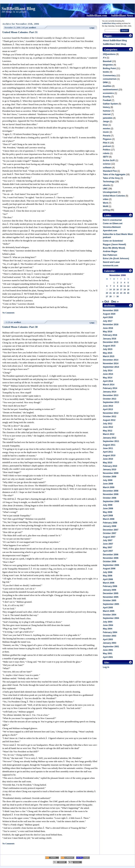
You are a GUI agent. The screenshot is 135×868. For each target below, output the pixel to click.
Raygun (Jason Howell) (114, 244)
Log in (106, 667)
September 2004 (111, 618)
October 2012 (110, 417)
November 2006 (111, 558)
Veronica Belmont (112, 227)
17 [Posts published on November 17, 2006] (121, 290)
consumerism (110, 79)
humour (107, 111)
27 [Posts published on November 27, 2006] (107, 296)
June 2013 (108, 406)
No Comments (8, 313)
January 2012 (110, 438)
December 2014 (111, 360)
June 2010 (108, 459)
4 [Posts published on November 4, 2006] (125, 283)
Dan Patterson (110, 255)
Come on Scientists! (113, 241)
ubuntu (106, 185)
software (107, 168)
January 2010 (110, 470)
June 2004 (108, 625)
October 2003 (110, 636)
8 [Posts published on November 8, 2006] (114, 286)
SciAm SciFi (109, 160)
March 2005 (109, 611)
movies (107, 129)
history (106, 107)
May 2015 (108, 353)
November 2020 (111, 310)
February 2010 (110, 466)
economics (108, 93)
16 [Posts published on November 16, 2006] (118, 290)
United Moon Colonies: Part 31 (20, 32)
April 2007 (108, 551)
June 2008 (108, 508)
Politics (107, 150)
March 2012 (109, 434)
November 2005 (111, 597)
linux (105, 125)
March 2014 (109, 385)
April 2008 (108, 516)
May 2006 (108, 576)
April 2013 (108, 409)
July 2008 (108, 505)
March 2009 (109, 487)
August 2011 (109, 445)
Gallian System (110, 104)
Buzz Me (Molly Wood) (114, 248)
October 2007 (110, 533)
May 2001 (108, 654)
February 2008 (110, 523)
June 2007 (108, 544)
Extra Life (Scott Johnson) (116, 258)
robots (106, 153)
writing (106, 210)
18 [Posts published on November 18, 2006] (125, 290)
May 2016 (108, 332)
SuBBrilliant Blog (18, 9)
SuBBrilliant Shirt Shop (114, 44)
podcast (107, 146)
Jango (106, 121)
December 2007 (111, 530)
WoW (105, 206)
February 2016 (110, 335)
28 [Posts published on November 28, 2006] (110, 296)
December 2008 (111, 491)
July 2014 (108, 371)
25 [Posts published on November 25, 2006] (125, 293)
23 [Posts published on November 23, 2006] (118, 293)
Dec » (115, 302)
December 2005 (111, 593)
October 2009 (110, 477)
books (106, 72)
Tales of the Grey (111, 178)
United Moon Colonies (114, 196)
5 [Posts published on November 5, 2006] (128, 283)
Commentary (109, 76)
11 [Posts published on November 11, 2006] (125, 286)
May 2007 (108, 547)
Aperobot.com (110, 231)
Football (107, 100)
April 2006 (108, 579)
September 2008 (111, 501)
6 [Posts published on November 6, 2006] (107, 286)
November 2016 (111, 325)
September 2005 (111, 604)
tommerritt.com (111, 266)
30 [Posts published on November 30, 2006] (118, 296)
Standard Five (110, 171)
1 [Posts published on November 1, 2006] (114, 283)
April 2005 (108, 608)
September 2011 (111, 441)
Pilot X (106, 143)
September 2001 (111, 647)
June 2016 (108, 328)
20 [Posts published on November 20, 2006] (107, 293)
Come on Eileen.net (113, 223)
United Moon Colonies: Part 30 (20, 327)
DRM (105, 82)
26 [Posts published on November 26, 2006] (128, 293)
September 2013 (111, 402)
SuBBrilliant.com (97, 16)
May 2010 (108, 463)
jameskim (108, 118)
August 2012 (109, 420)
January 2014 (110, 392)
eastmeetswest (110, 90)
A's (104, 58)
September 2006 (111, 565)
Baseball (107, 61)
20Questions (109, 54)
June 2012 (108, 427)
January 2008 (110, 526)
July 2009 (108, 480)
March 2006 (109, 583)
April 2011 (108, 452)
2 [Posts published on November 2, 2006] (118, 283)
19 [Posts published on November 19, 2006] (128, 290)
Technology (109, 182)
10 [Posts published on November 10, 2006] (121, 286)
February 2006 (110, 586)
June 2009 (108, 484)
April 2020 (108, 317)
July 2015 (108, 349)
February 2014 (110, 388)
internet (107, 114)
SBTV (106, 157)
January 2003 (110, 643)
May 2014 (108, 378)
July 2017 (108, 321)
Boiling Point (109, 68)
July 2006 (108, 572)
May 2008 (108, 512)
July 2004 (108, 622)
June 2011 (108, 448)
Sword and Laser (111, 262)
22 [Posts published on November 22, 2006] (114, 293)
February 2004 (110, 632)
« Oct (105, 302)
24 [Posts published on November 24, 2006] (121, 293)
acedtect (32, 28)
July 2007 (108, 540)
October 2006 (110, 562)
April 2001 (108, 657)
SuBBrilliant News (122, 16)
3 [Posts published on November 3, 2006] (121, 283)
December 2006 (111, 555)
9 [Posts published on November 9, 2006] (118, 286)
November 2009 (111, 473)
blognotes (108, 65)
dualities (107, 86)
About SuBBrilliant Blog (115, 41)
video (106, 199)
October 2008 (110, 498)
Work (105, 203)
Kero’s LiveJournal (112, 220)
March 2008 (109, 519)
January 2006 (110, 590)
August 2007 (109, 537)
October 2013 (110, 399)
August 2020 (109, 314)
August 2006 (109, 569)
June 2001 (108, 650)
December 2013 (111, 395)
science (107, 164)
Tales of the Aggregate (114, 174)
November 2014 (111, 363)
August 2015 (109, 346)
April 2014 (108, 381)
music (106, 132)
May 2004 (108, 629)
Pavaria (107, 136)
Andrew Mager (110, 251)
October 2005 (110, 600)
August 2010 (109, 455)
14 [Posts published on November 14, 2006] (110, 290)
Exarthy (107, 97)
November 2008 (111, 494)
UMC (92, 28)
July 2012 (108, 424)
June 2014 (108, 374)
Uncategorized (110, 192)
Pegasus (107, 139)
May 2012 (108, 431)
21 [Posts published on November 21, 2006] (110, 293)
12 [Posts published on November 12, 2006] (128, 286)
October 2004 (110, 615)
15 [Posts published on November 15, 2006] (114, 290)
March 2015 (109, 356)
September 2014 (111, 367)
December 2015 (111, 342)
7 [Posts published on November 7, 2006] (110, 286)
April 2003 (108, 639)
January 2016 (110, 339)
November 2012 (111, 413)
